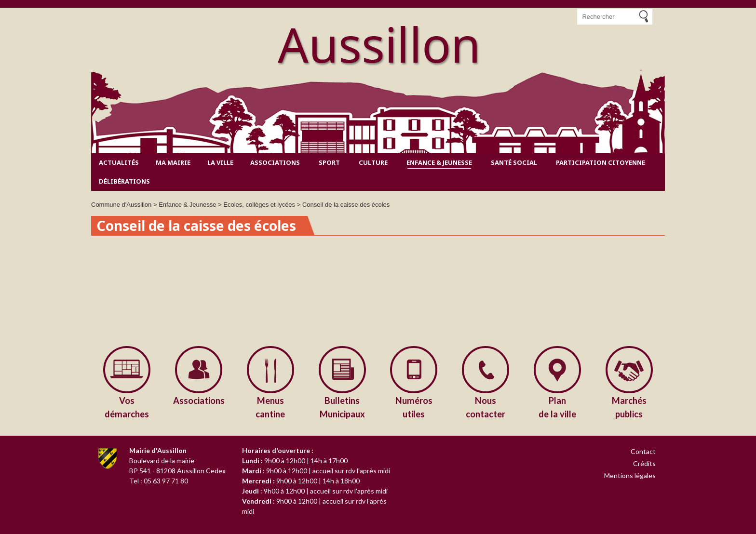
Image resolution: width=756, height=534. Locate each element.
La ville (220, 162)
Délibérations (124, 181)
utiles (414, 407)
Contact (643, 451)
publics (629, 407)
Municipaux (342, 407)
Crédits (644, 463)
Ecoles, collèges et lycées (259, 205)
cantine (271, 407)
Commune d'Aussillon (121, 205)
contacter (486, 407)
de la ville (558, 407)
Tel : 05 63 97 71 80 (159, 481)
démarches (127, 407)
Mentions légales (630, 475)
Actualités (119, 162)
